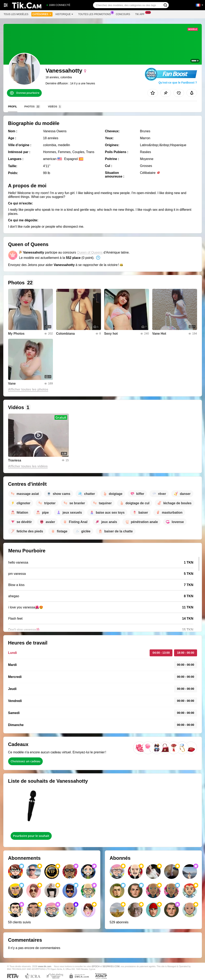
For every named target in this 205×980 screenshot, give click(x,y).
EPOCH (96, 966)
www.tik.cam (45, 966)
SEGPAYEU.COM (111, 966)
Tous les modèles (16, 14)
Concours (123, 14)
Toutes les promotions (95, 14)
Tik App (141, 14)
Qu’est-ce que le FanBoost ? (178, 83)
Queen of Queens (90, 252)
